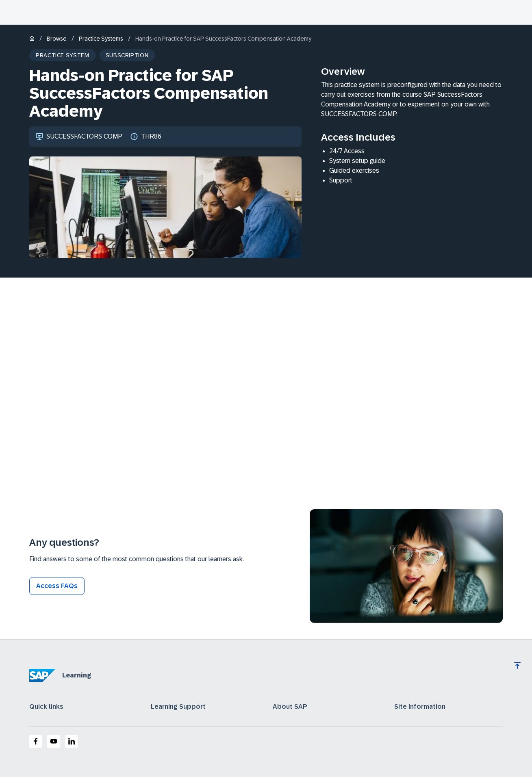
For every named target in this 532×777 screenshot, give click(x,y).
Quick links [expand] (46, 707)
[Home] (32, 39)
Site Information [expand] (420, 707)
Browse (57, 39)
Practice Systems (101, 39)
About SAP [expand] (290, 707)
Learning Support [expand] (178, 707)
